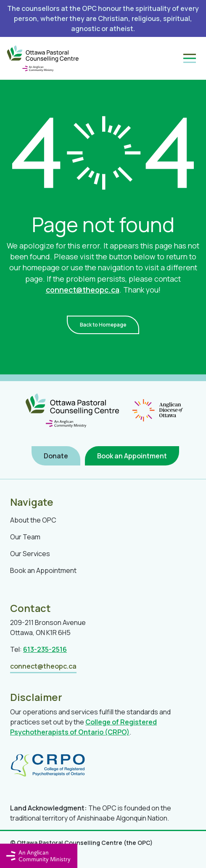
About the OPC (33, 520)
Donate (56, 456)
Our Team (25, 537)
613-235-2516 (45, 649)
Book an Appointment (132, 456)
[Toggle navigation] (190, 58)
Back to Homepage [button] (103, 325)
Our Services (30, 554)
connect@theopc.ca (83, 290)
